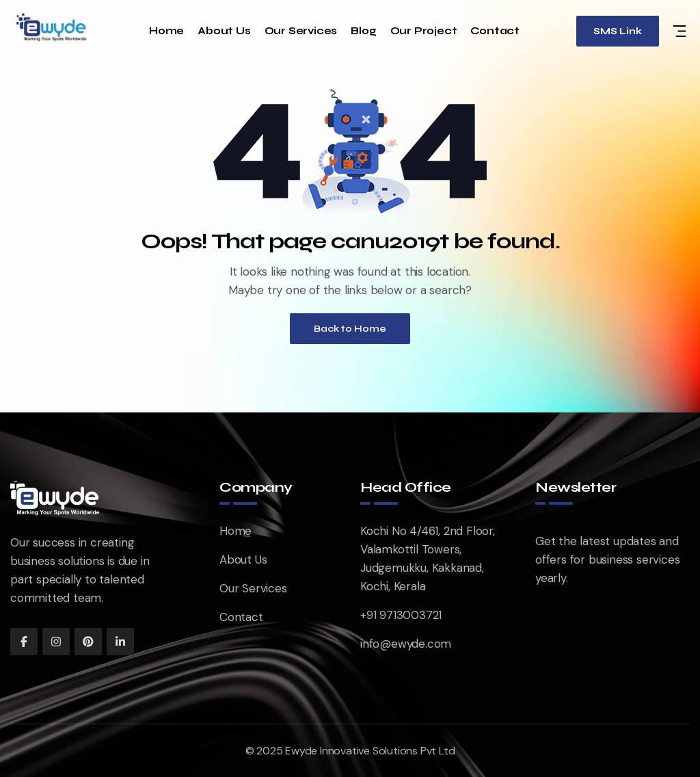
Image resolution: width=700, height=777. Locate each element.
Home (166, 31)
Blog (363, 31)
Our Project (424, 31)
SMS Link (618, 31)
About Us (224, 31)
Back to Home (350, 329)
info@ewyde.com (406, 644)
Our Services (301, 31)
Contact (495, 31)
